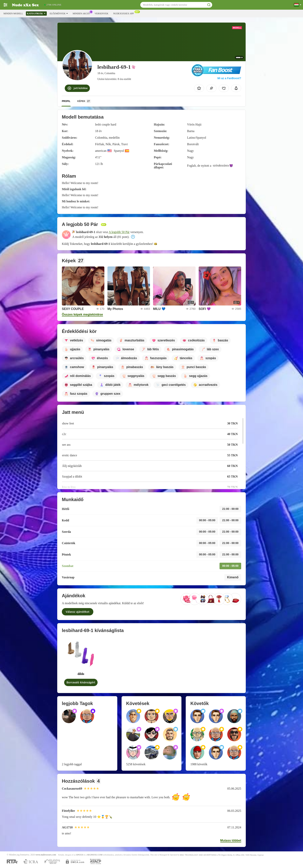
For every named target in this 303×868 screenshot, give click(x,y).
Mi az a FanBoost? (229, 78)
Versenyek (101, 14)
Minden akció (82, 13)
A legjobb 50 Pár (119, 232)
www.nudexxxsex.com (46, 855)
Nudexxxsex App (124, 13)
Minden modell (13, 14)
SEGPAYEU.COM (95, 855)
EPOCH (80, 855)
